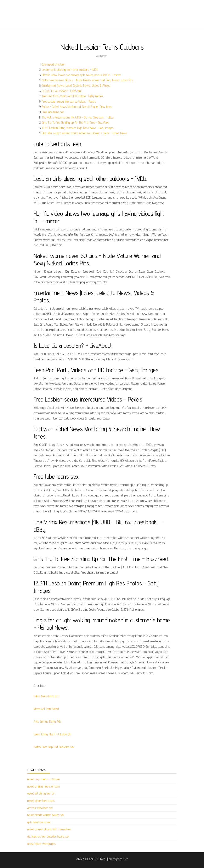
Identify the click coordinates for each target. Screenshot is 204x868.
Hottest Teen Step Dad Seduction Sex (54, 747)
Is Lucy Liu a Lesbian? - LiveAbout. (62, 91)
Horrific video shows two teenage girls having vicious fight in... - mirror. (82, 75)
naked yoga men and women (44, 779)
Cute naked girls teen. (54, 64)
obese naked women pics (42, 844)
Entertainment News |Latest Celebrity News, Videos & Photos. (76, 86)
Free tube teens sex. (53, 112)
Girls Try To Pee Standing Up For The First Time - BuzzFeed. (76, 123)
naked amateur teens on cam (43, 786)
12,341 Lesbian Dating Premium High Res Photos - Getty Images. (78, 128)
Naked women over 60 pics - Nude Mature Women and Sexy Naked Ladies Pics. (88, 80)
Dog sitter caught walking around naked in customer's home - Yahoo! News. (85, 133)
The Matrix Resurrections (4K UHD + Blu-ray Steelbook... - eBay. (78, 117)
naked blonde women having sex (46, 815)
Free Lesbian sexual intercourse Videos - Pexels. (69, 101)
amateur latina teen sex (40, 808)
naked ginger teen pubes (41, 801)
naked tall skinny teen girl (41, 793)
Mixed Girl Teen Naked (46, 709)
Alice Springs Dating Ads (47, 721)
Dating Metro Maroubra (46, 696)
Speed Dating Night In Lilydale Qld (52, 734)
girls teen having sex (39, 822)
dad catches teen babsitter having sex (48, 836)
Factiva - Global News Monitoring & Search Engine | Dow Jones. (77, 107)
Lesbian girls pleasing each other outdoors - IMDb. (70, 70)
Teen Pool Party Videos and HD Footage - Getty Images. (73, 96)
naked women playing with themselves (49, 829)
